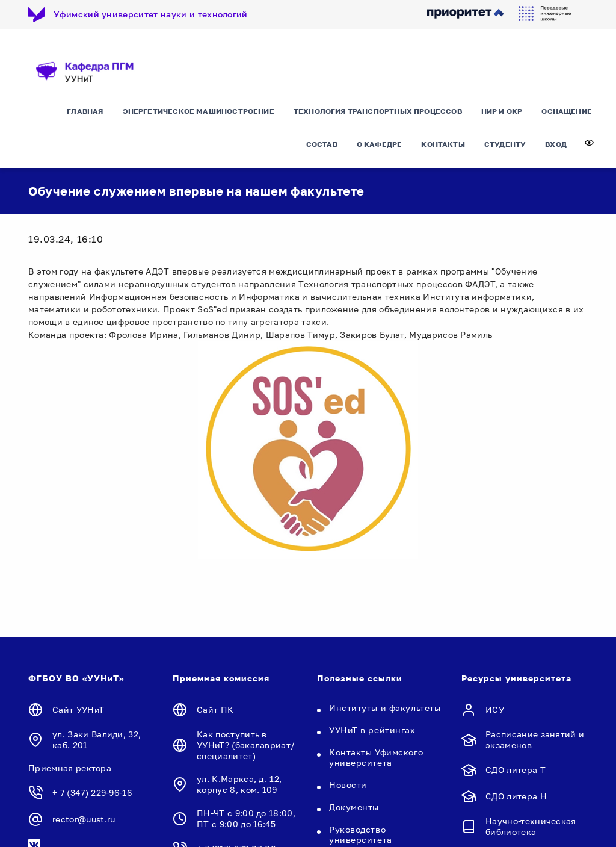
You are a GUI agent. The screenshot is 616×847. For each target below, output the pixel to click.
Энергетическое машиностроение (199, 111)
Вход (556, 144)
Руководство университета (361, 834)
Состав (322, 144)
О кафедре (380, 144)
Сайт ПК (215, 709)
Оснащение (567, 111)
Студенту (505, 144)
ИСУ (495, 709)
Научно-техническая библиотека (531, 826)
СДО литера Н (516, 796)
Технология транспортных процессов (378, 111)
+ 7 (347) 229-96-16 (92, 793)
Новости (348, 785)
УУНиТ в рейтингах (372, 730)
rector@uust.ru (84, 819)
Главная (85, 111)
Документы (354, 807)
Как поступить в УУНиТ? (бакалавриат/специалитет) (246, 745)
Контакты (443, 144)
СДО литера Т (516, 770)
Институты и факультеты (385, 708)
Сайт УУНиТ (78, 709)
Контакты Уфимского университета (376, 757)
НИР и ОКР (502, 111)
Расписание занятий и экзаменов (535, 740)
